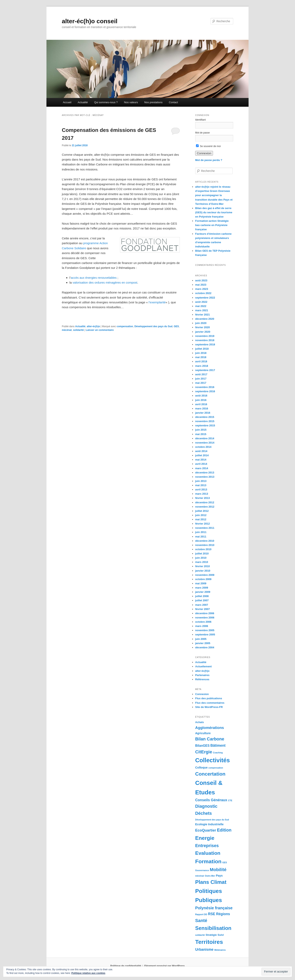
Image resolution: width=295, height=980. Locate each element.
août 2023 (201, 280)
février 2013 (202, 498)
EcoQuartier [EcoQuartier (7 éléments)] (206, 830)
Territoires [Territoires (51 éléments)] (209, 942)
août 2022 (201, 302)
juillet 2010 (202, 554)
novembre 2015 (205, 421)
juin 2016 (201, 400)
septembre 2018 (205, 344)
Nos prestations (153, 102)
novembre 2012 (205, 507)
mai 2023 (201, 285)
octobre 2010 (203, 549)
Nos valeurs (131, 102)
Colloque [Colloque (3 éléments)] (201, 768)
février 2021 (202, 315)
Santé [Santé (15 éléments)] (201, 921)
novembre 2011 (205, 528)
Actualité (83, 102)
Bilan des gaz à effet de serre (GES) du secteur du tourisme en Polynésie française (214, 212)
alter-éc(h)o (93, 326)
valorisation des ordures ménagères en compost (105, 282)
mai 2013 (201, 485)
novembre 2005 (205, 630)
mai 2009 (201, 583)
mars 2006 (202, 626)
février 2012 (202, 524)
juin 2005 (201, 639)
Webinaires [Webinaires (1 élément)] (220, 950)
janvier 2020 (203, 332)
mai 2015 (201, 434)
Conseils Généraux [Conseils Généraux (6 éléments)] (211, 800)
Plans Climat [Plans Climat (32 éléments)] (211, 882)
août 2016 (201, 396)
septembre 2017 (205, 370)
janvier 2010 (203, 571)
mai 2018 (201, 357)
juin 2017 (201, 379)
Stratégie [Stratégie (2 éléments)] (211, 935)
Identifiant (200, 120)
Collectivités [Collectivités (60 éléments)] (212, 760)
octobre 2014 (203, 447)
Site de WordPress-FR (209, 707)
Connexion (202, 694)
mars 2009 (202, 588)
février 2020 (202, 327)
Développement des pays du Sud (153, 326)
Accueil (67, 102)
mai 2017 (201, 383)
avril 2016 (201, 404)
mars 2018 (202, 366)
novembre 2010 (205, 545)
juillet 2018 (202, 349)
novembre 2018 (205, 340)
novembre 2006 (205, 618)
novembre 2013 (205, 477)
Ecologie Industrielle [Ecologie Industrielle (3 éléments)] (209, 824)
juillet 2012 (202, 511)
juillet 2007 (202, 600)
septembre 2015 (205, 425)
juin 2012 (201, 515)
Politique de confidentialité (126, 966)
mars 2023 (202, 289)
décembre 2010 (205, 541)
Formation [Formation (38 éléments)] (208, 861)
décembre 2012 (205, 502)
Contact (173, 102)
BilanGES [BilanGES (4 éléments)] (202, 746)
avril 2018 (201, 361)
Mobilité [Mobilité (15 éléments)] (218, 870)
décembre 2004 (205, 647)
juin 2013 (201, 481)
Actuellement (203, 666)
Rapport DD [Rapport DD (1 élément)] (201, 914)
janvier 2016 (203, 413)
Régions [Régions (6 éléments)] (223, 914)
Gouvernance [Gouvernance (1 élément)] (202, 870)
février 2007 (202, 609)
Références (202, 679)
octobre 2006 (203, 622)
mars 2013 (202, 494)
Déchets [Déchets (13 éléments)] (203, 813)
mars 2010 (202, 562)
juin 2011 (201, 532)
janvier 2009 (203, 592)
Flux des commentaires (210, 703)
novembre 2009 (205, 575)
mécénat (67, 330)
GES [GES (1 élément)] (225, 862)
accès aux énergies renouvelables (94, 278)
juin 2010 (201, 558)
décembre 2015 (205, 417)
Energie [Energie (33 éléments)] (205, 838)
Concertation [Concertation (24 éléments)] (210, 774)
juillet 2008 (202, 596)
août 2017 (201, 374)
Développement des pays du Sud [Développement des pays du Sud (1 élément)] (212, 820)
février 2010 (202, 566)
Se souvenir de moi (208, 146)
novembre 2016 (205, 387)
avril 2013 (201, 489)
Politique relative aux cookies (88, 973)
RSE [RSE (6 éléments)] (212, 914)
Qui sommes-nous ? (106, 102)
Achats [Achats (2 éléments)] (200, 722)
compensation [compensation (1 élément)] (216, 768)
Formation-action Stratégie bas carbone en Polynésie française (212, 225)
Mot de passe (202, 133)
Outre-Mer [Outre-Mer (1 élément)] (210, 876)
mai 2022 (201, 306)
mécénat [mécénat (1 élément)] (200, 876)
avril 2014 (201, 464)
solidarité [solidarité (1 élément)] (200, 935)
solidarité (78, 330)
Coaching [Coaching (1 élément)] (218, 753)
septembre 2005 (205, 635)
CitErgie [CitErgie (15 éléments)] (204, 752)
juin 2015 (201, 430)
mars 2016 (202, 409)
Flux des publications (209, 698)
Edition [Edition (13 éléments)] (224, 830)
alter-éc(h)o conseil (90, 21)
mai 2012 (201, 519)
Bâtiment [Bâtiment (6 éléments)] (218, 746)
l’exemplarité (157, 302)
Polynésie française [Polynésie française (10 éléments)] (214, 908)
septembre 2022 (205, 298)
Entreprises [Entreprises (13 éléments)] (207, 846)
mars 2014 (202, 468)
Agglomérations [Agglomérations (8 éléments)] (210, 728)
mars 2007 (202, 605)
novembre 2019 (205, 336)
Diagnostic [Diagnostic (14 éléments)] (206, 806)
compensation (125, 326)
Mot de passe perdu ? (209, 160)
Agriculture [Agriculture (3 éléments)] (203, 733)
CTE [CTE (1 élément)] (230, 800)
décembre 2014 (205, 438)
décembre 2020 (205, 319)
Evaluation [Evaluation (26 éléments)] (208, 853)
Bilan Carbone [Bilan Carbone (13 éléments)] (210, 739)
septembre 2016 (205, 391)
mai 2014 (201, 460)
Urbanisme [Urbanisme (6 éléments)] (204, 950)
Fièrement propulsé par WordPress (164, 966)
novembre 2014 (205, 443)
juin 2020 (201, 323)
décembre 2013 (205, 473)
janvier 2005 (203, 643)
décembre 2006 (205, 613)
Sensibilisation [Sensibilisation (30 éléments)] (213, 928)
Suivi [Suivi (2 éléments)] (221, 935)
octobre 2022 (203, 293)
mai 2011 (201, 537)
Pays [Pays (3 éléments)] (219, 876)
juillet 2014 (202, 455)
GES (176, 326)
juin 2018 (201, 353)
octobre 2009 (203, 579)
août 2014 (201, 451)
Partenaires (202, 675)
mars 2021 (202, 310)
